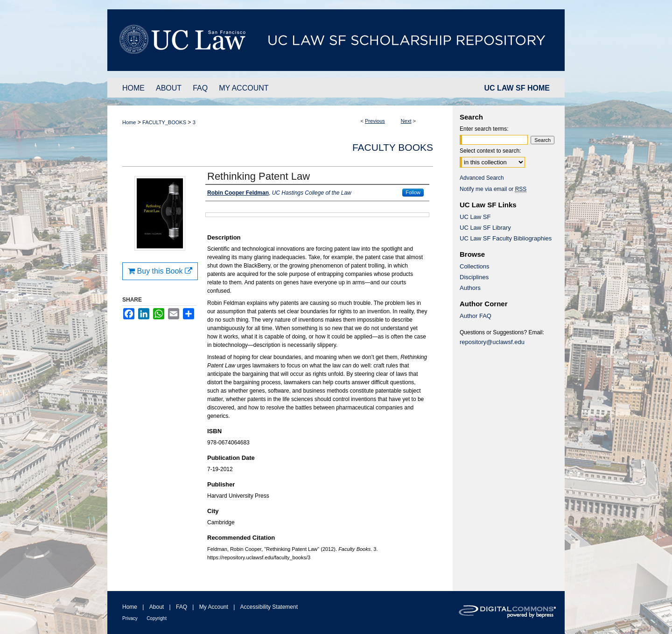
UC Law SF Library (485, 228)
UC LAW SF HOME (517, 88)
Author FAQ (476, 316)
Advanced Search (482, 178)
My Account (214, 607)
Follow (413, 192)
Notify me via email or (493, 189)
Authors (470, 288)
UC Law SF (475, 217)
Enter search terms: (484, 129)
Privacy (130, 618)
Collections (475, 266)
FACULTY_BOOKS (164, 122)
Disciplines (474, 277)
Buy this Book (160, 271)
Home (129, 122)
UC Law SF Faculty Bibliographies (506, 238)
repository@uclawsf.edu (492, 342)
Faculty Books (393, 147)
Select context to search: (490, 151)
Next (406, 121)
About (157, 607)
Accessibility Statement (269, 607)
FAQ (182, 607)
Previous (375, 121)
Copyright (157, 618)
